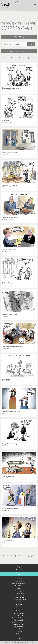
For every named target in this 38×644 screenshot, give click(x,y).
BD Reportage (19, 615)
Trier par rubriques (19, 37)
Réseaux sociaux (19, 624)
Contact (19, 579)
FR (16, 570)
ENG (21, 570)
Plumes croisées (19, 620)
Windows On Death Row (19, 622)
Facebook (20, 631)
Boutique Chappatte (19, 613)
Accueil (19, 588)
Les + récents (20, 593)
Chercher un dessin (20, 600)
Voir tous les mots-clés (14, 51)
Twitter (20, 629)
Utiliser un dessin (19, 581)
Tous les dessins (20, 595)
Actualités (19, 602)
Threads (20, 633)
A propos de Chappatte (19, 583)
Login (19, 574)
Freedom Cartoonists (19, 618)
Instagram (20, 627)
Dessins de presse (19, 591)
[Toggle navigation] (35, 4)
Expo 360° (19, 606)
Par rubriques (20, 597)
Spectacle (19, 604)
